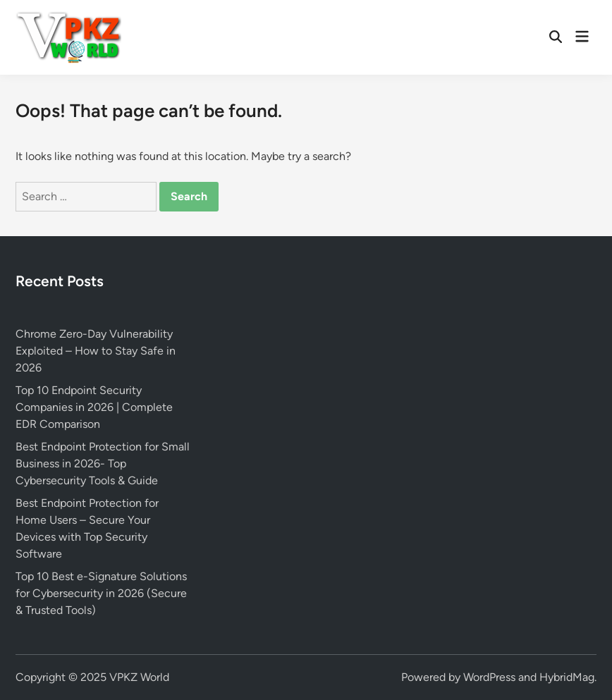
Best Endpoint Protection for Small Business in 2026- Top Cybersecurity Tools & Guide (103, 463)
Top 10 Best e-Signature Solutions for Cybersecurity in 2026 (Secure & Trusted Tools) (101, 593)
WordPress (489, 677)
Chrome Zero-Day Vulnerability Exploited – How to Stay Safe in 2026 (96, 351)
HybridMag (567, 677)
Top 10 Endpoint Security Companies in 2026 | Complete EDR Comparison (94, 407)
